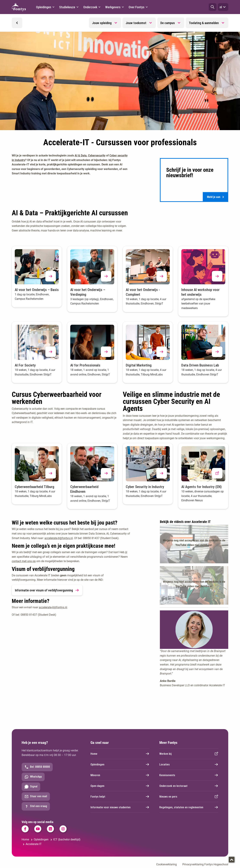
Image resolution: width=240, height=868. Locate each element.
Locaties (189, 765)
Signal (31, 788)
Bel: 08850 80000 (37, 768)
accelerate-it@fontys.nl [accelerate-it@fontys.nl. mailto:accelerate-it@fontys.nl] (59, 539)
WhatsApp (33, 778)
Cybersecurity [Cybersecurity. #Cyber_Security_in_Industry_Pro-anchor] (97, 155)
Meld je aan (215, 197)
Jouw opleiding (102, 23)
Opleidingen (120, 765)
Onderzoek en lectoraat (189, 787)
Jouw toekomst (136, 23)
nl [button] (223, 7)
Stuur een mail (36, 798)
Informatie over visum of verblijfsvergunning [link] (47, 591)
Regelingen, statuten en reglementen (189, 808)
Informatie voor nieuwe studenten (120, 808)
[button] (213, 7)
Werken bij (189, 755)
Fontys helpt (120, 798)
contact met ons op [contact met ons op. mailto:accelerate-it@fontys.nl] (24, 562)
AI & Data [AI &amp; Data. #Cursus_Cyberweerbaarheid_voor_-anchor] (81, 155)
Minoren (120, 776)
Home (120, 755)
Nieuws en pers (189, 798)
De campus (168, 23)
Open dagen (120, 787)
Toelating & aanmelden (204, 23)
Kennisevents (189, 776)
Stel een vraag (36, 807)
